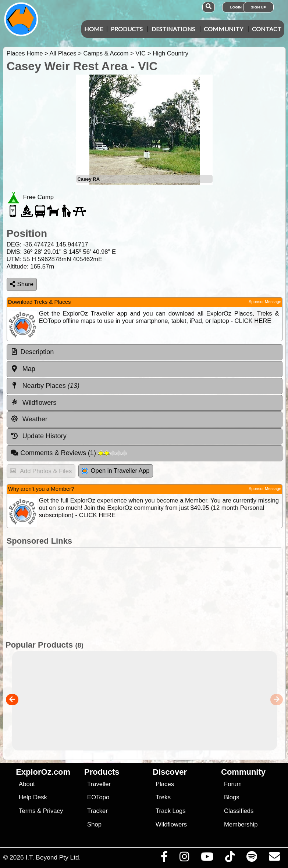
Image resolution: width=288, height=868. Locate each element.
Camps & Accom (106, 53)
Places (165, 784)
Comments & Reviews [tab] (69, 453)
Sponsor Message (265, 302)
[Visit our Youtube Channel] (207, 858)
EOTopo (98, 797)
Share (22, 284)
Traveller (99, 784)
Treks (163, 797)
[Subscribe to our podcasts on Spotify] (252, 858)
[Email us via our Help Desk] (274, 858)
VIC (141, 53)
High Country (170, 53)
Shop (94, 824)
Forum (233, 784)
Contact (267, 29)
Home (94, 29)
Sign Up (258, 7)
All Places (63, 53)
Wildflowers (171, 824)
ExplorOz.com (43, 772)
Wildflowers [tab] (33, 402)
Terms (27, 811)
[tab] (145, 352)
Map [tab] (23, 369)
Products (127, 29)
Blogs (232, 797)
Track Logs (171, 811)
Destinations (173, 29)
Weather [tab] (29, 419)
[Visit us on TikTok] (230, 858)
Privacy (53, 811)
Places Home (25, 53)
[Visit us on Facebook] (164, 858)
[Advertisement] (148, 590)
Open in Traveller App (115, 471)
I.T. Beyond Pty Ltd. (53, 857)
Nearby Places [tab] (45, 386)
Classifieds (239, 811)
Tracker (97, 811)
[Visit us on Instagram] (184, 858)
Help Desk (33, 797)
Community (223, 29)
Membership (241, 824)
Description (37, 352)
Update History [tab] (38, 436)
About (27, 784)
